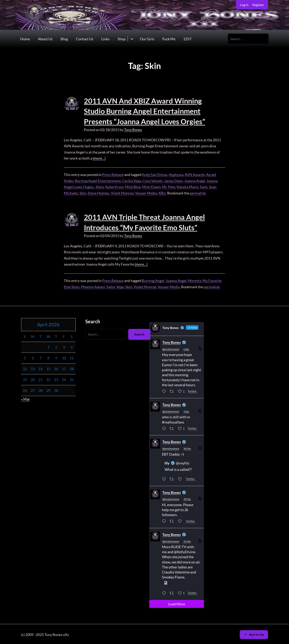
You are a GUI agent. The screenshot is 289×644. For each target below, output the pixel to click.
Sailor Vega (115, 286)
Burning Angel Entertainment (98, 180)
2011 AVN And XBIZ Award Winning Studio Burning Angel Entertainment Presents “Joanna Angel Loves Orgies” (144, 111)
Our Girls (147, 39)
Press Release (113, 174)
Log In (244, 5)
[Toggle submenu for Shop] (132, 39)
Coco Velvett (153, 180)
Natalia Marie (187, 186)
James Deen (173, 180)
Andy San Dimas (155, 174)
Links (105, 39)
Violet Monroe (122, 192)
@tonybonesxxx (171, 348)
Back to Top (254, 633)
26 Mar (187, 540)
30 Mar (187, 447)
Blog (64, 39)
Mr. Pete (169, 186)
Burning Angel (153, 280)
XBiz (162, 192)
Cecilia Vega (132, 180)
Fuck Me (169, 39)
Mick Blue (133, 186)
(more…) (99, 158)
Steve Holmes (99, 192)
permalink (198, 192)
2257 (187, 39)
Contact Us (85, 39)
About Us (45, 39)
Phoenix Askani (93, 286)
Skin (83, 192)
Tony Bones (133, 129)
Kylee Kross (114, 186)
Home (25, 39)
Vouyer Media (146, 192)
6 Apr (186, 348)
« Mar (25, 398)
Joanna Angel (195, 180)
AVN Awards (195, 174)
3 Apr (186, 410)
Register (258, 5)
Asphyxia (176, 174)
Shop (122, 39)
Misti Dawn (151, 186)
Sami (204, 186)
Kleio (100, 186)
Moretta (194, 280)
